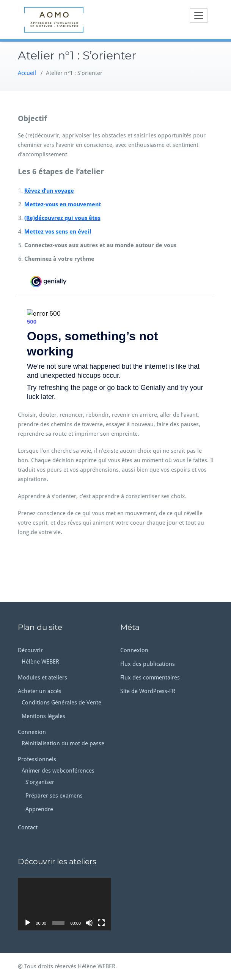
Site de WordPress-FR (148, 691)
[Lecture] (28, 923)
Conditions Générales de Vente (61, 703)
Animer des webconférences (58, 771)
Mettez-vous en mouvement (63, 204)
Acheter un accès (40, 691)
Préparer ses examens (54, 796)
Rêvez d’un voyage (49, 191)
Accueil (27, 73)
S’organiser (40, 782)
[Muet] (89, 923)
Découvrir (30, 650)
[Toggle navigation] (199, 16)
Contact (28, 827)
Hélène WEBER (40, 662)
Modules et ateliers (42, 678)
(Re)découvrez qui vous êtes (62, 218)
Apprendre (39, 809)
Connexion (32, 732)
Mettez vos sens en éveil (58, 232)
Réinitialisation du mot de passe (63, 743)
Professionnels (37, 759)
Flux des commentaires (150, 678)
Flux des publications (148, 664)
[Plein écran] (101, 923)
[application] (64, 904)
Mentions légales (43, 716)
